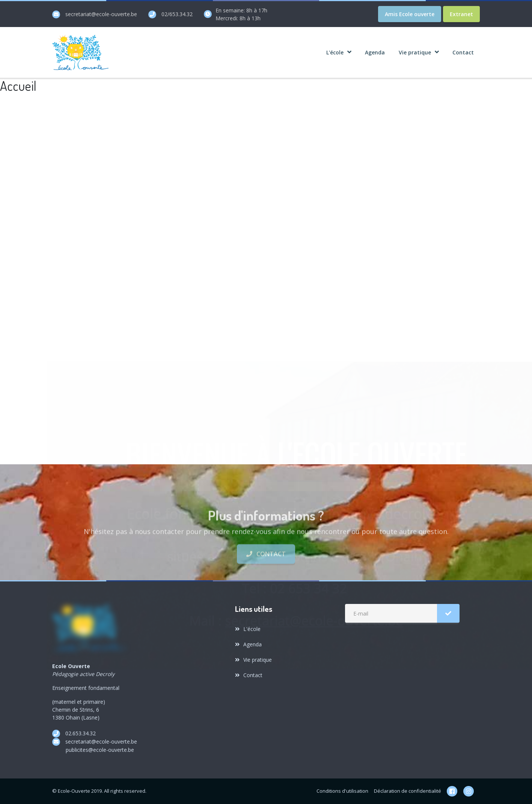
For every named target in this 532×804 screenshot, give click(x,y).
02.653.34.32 (81, 733)
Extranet (461, 14)
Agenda (248, 644)
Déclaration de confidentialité (408, 791)
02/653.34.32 (177, 14)
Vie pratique (253, 660)
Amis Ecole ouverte (410, 14)
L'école (248, 629)
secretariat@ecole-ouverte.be (101, 14)
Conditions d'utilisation (342, 791)
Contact (266, 583)
